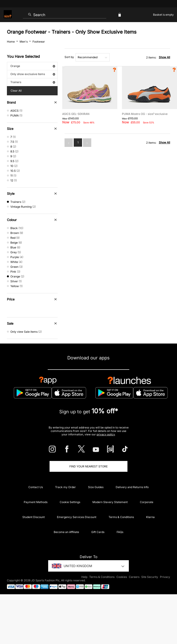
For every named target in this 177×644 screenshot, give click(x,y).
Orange (33, 66)
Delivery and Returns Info (132, 487)
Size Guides (96, 487)
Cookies (122, 577)
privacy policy (106, 434)
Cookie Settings (70, 502)
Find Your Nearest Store (88, 466)
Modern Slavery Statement (110, 502)
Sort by (69, 57)
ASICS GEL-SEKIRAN (76, 114)
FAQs (120, 532)
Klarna (150, 517)
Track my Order (65, 487)
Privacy (165, 577)
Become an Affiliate (66, 532)
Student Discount (34, 517)
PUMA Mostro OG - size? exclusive (145, 114)
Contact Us (36, 487)
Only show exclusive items (33, 74)
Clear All (16, 91)
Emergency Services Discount (77, 517)
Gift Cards (98, 532)
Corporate (147, 502)
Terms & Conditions (121, 517)
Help (84, 577)
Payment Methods (36, 502)
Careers (134, 577)
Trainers (33, 82)
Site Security (150, 577)
